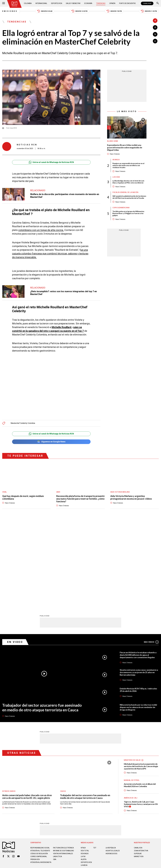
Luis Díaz (116, 177)
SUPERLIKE (138, 765)
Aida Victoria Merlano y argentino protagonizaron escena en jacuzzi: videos (131, 497)
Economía (88, 3)
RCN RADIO (85, 765)
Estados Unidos (9, 703)
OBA (55, 773)
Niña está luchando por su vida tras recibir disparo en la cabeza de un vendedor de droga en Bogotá (139, 619)
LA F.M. (83, 768)
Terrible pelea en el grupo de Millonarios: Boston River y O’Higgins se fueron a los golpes (128, 213)
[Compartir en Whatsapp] (155, 41)
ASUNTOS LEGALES (113, 762)
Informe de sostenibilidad (59, 763)
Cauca (63, 703)
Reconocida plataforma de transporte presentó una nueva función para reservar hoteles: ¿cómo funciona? (80, 499)
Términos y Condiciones (116, 787)
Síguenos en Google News (51, 442)
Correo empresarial (39, 770)
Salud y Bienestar (73, 3)
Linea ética (58, 770)
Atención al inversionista (36, 777)
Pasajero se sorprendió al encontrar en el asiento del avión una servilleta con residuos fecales (128, 165)
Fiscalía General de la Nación (125, 192)
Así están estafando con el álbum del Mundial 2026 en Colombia (140, 697)
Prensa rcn (35, 773)
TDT (95, 760)
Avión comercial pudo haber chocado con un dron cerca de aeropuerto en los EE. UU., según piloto (27, 708)
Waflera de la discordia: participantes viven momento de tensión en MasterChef (65, 196)
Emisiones (10, 11)
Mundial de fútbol (132, 692)
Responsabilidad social (40, 760)
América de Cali (131, 710)
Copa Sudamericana (121, 208)
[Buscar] (158, 3)
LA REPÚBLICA (111, 760)
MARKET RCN (139, 768)
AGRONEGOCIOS (112, 765)
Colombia (28, 3)
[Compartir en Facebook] (155, 27)
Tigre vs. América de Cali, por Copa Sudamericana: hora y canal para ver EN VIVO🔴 (141, 716)
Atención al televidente (40, 762)
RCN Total (85, 762)
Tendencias (101, 3)
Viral (5, 492)
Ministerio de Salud (132, 672)
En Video (15, 554)
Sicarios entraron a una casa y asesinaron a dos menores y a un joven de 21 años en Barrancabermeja (139, 584)
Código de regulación (39, 767)
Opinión (112, 3)
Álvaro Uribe (113, 141)
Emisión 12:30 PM (80, 11)
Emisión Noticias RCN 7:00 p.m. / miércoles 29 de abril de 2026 (139, 602)
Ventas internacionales (63, 767)
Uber (58, 492)
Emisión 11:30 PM (149, 11)
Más (151, 554)
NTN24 (83, 760)
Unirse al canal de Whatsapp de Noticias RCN (51, 162)
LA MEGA (84, 777)
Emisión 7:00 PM (114, 11)
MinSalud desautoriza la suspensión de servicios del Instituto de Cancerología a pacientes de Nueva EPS (141, 678)
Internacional (41, 3)
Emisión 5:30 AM (45, 11)
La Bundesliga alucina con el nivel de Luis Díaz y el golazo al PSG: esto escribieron (128, 182)
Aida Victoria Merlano (120, 492)
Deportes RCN (57, 3)
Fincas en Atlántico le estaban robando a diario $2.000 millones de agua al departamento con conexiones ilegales (138, 567)
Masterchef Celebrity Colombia (23, 423)
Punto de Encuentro (127, 3)
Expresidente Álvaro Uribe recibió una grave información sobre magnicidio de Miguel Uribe (125, 148)
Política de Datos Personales (76, 787)
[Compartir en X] (155, 34)
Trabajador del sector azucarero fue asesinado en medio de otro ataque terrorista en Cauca (42, 619)
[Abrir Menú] (4, 3)
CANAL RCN (147, 3)
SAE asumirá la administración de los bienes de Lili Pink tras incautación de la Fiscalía (129, 197)
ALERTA (84, 771)
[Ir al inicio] (14, 4)
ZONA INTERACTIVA (141, 762)
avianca (116, 160)
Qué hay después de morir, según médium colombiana (23, 497)
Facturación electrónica (64, 760)
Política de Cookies (97, 787)
